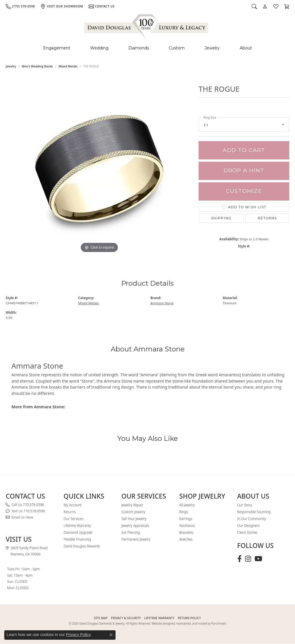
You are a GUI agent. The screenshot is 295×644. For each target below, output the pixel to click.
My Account (73, 505)
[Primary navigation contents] (147, 48)
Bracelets (186, 532)
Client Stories (247, 532)
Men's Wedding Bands (38, 66)
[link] (20, 6)
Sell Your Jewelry (134, 519)
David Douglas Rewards (82, 546)
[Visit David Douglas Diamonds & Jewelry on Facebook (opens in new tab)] (240, 559)
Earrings (186, 519)
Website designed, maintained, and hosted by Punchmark (189, 623)
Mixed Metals (68, 66)
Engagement (57, 48)
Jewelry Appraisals (135, 526)
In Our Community (251, 519)
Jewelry (212, 48)
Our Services (73, 519)
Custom (177, 48)
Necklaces (187, 526)
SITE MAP (101, 618)
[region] (99, 169)
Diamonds (139, 48)
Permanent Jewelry (136, 539)
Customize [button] (244, 191)
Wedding (99, 48)
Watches (186, 539)
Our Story (245, 505)
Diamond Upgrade (78, 532)
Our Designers (248, 526)
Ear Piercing (131, 532)
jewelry (11, 66)
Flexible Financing (77, 539)
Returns (267, 218)
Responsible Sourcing (254, 512)
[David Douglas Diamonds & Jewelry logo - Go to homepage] (147, 26)
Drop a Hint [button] (244, 170)
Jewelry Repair (132, 505)
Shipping (221, 218)
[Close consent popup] (111, 635)
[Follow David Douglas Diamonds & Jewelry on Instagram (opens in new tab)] (248, 559)
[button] (254, 6)
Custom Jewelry (133, 512)
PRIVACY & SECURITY (126, 618)
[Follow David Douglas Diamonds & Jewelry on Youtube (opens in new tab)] (258, 559)
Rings (183, 512)
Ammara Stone (162, 303)
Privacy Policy (78, 635)
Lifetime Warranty (77, 526)
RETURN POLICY (189, 618)
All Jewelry (187, 505)
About (246, 48)
